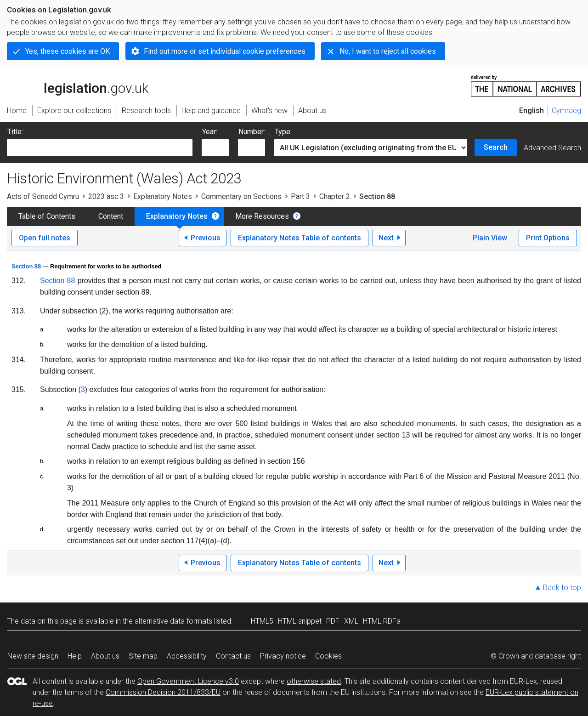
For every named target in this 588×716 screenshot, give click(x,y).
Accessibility (187, 656)
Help (75, 656)
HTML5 (262, 621)
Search (496, 147)
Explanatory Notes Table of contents (300, 238)
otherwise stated (314, 681)
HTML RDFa (382, 621)
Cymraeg (566, 111)
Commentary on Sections (241, 196)
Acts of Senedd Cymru (43, 196)
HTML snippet (300, 621)
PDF (333, 621)
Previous (206, 238)
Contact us (233, 656)
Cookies (328, 656)
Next (386, 238)
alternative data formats (173, 621)
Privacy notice (283, 656)
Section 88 (26, 266)
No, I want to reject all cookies (388, 51)
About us (105, 656)
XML (351, 621)
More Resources (262, 216)
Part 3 (300, 196)
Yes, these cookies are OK (68, 51)
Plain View (490, 238)
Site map (143, 656)
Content (111, 216)
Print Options (548, 238)
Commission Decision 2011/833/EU (163, 692)
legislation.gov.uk (78, 85)
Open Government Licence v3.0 (188, 681)
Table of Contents (47, 216)
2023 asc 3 (106, 196)
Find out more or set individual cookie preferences (225, 51)
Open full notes (45, 238)
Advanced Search (552, 148)
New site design (33, 656)
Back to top (562, 588)
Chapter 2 (335, 196)
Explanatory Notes (163, 196)
